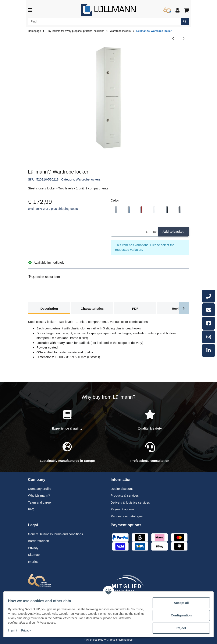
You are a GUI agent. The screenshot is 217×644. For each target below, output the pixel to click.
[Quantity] (131, 232)
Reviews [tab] (178, 309)
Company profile (40, 489)
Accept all (179, 603)
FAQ (31, 509)
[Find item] (185, 21)
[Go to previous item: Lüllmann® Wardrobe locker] (173, 39)
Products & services (125, 495)
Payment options (122, 509)
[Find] (104, 21)
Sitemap (34, 555)
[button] (177, 10)
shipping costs (68, 209)
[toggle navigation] (30, 10)
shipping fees (124, 640)
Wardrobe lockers (88, 179)
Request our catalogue (127, 516)
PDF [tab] (135, 309)
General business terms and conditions (55, 534)
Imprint (15, 630)
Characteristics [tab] (92, 309)
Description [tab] (49, 309)
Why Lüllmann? (39, 495)
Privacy (29, 630)
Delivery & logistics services (130, 502)
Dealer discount (122, 489)
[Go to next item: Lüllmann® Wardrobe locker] (184, 39)
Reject (179, 628)
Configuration (179, 615)
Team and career (40, 502)
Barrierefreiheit (38, 541)
